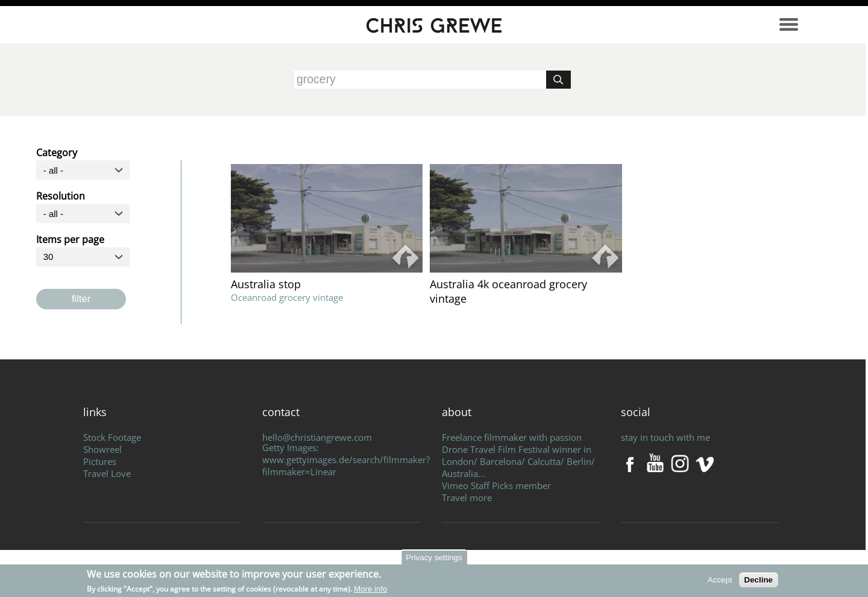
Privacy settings (434, 558)
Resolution (61, 194)
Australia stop (266, 284)
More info (371, 589)
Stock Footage (112, 437)
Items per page (70, 238)
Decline (759, 580)
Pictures (100, 461)
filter (81, 298)
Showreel (102, 449)
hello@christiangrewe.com (317, 437)
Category (57, 151)
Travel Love (107, 473)
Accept (720, 580)
